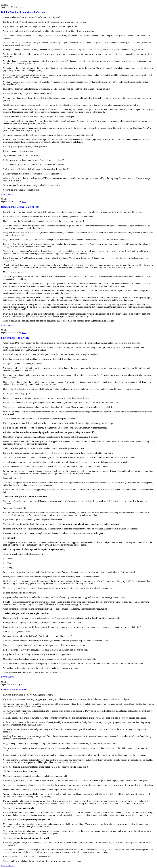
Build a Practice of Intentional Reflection (23, 12)
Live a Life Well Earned (14, 690)
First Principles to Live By (15, 338)
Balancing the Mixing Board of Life (20, 207)
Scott (24, 7)
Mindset (5, 5)
